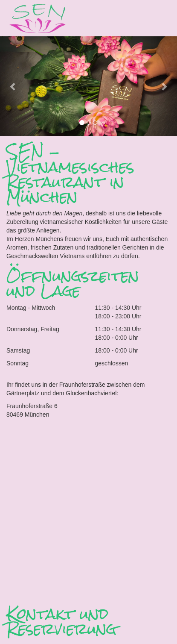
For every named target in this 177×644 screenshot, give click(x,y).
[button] (13, 86)
